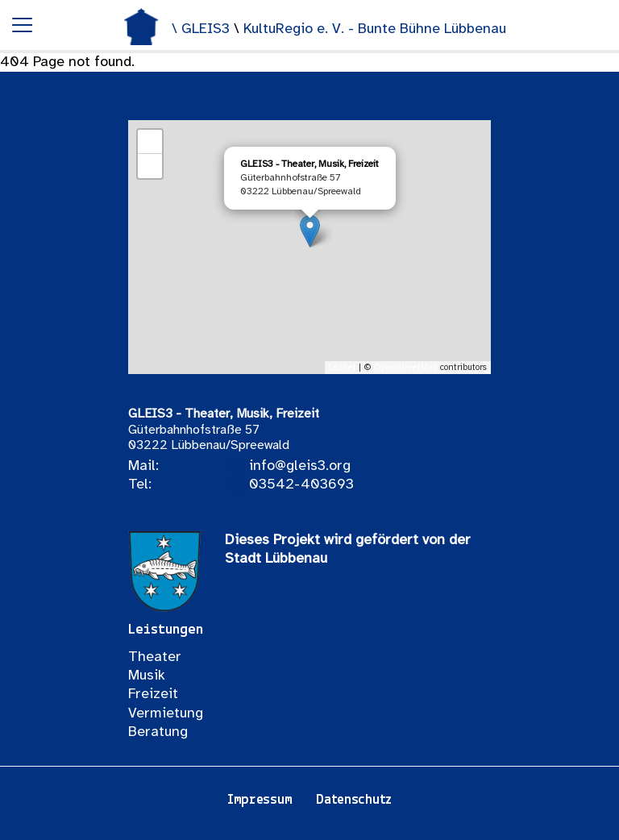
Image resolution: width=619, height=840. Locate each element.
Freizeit (153, 694)
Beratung (158, 732)
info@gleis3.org (300, 466)
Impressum (260, 800)
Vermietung (166, 714)
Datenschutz (354, 800)
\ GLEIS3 (203, 29)
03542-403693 (301, 485)
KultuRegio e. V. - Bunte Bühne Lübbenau (375, 29)
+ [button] (150, 142)
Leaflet (343, 368)
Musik (147, 676)
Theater (155, 657)
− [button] (150, 166)
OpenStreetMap (406, 368)
